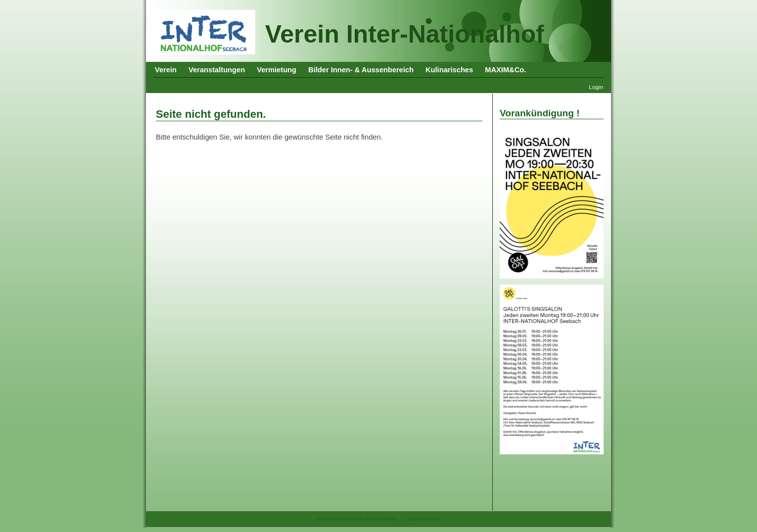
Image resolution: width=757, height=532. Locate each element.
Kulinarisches (449, 70)
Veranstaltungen (217, 70)
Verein (166, 70)
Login (596, 87)
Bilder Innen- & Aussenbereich (361, 70)
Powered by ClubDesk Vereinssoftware (356, 519)
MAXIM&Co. (505, 70)
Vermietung (277, 70)
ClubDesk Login (424, 519)
